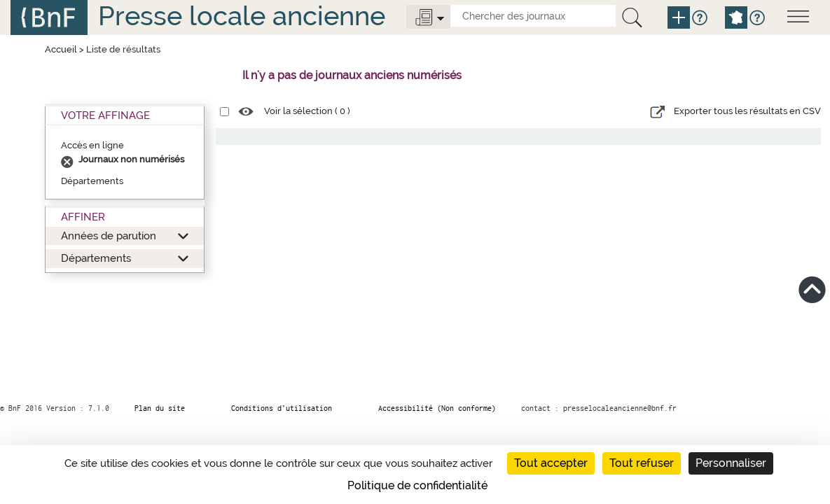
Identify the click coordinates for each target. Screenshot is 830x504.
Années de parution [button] (109, 236)
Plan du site (160, 408)
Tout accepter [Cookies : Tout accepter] (551, 463)
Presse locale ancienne (242, 16)
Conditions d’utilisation (282, 408)
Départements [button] (96, 258)
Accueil (61, 49)
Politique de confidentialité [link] (417, 485)
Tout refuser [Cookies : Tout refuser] (642, 463)
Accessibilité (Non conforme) (437, 408)
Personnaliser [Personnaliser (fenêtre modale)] (731, 463)
